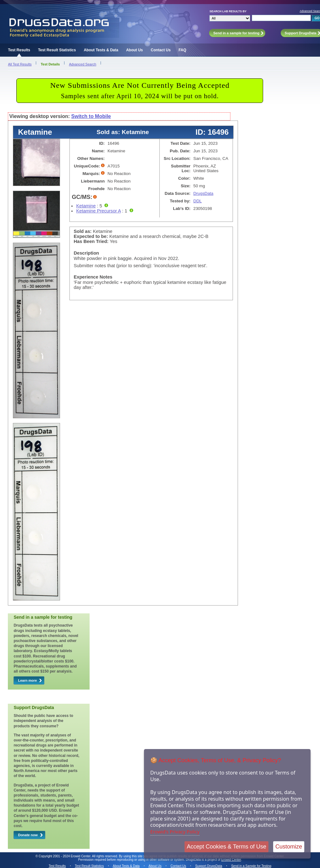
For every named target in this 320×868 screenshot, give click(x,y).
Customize (289, 847)
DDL (198, 201)
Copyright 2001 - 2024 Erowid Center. (65, 856)
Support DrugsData (209, 866)
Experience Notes (93, 277)
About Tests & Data (101, 50)
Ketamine (86, 206)
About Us (134, 50)
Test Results (19, 50)
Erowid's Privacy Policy (175, 831)
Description (86, 253)
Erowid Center (231, 860)
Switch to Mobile (91, 116)
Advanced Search (83, 64)
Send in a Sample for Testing (251, 866)
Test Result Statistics (57, 50)
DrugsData (203, 193)
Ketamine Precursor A (98, 211)
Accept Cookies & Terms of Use (226, 847)
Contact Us (161, 50)
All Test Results (20, 64)
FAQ (182, 50)
